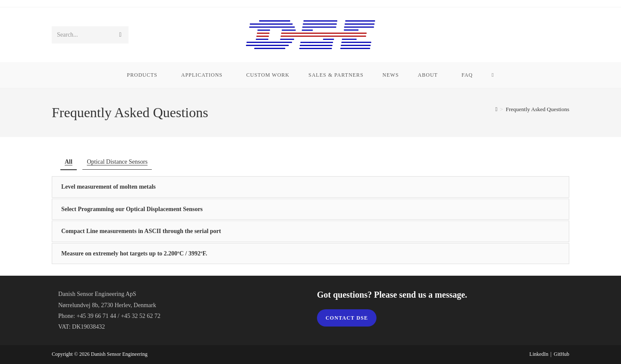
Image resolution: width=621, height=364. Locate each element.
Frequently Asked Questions (538, 109)
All (69, 162)
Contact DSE (347, 318)
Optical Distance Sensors (117, 162)
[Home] (497, 109)
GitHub (561, 354)
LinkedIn (539, 354)
